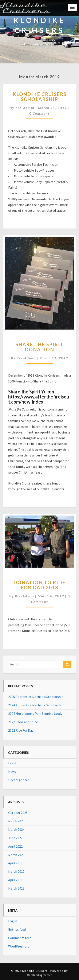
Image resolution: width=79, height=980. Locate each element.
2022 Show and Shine (23, 722)
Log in (13, 921)
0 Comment (39, 113)
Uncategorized (19, 780)
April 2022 (15, 846)
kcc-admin (25, 108)
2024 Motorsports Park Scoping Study (35, 713)
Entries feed (17, 929)
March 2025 (16, 821)
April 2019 (15, 863)
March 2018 (16, 888)
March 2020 (16, 855)
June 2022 (15, 838)
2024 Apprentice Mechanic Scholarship (36, 705)
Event (12, 763)
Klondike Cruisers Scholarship (40, 97)
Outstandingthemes (40, 975)
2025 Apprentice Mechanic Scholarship (36, 697)
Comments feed (20, 938)
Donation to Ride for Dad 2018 (39, 585)
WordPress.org (19, 946)
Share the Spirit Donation (40, 347)
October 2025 (18, 813)
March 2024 (16, 829)
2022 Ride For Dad (21, 730)
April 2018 (15, 880)
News (12, 771)
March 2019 (16, 871)
